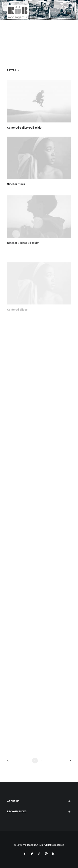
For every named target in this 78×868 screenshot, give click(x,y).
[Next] (69, 762)
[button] (39, 101)
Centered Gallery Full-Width (25, 128)
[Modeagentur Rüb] (18, 12)
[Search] (57, 12)
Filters (12, 70)
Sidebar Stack (16, 184)
